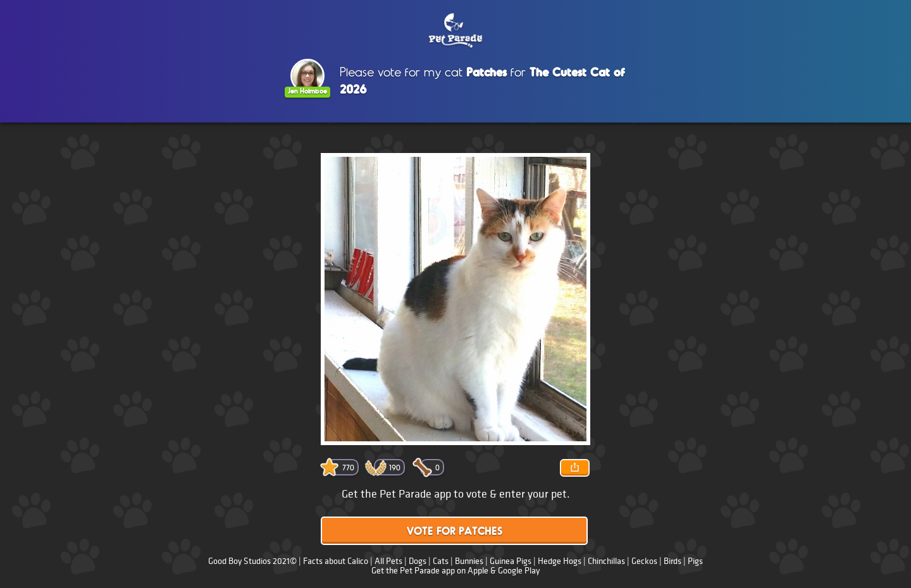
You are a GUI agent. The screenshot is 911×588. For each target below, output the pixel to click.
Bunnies (469, 561)
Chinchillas (606, 561)
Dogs (418, 561)
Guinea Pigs (511, 561)
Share (574, 468)
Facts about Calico (336, 561)
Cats (441, 561)
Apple (478, 571)
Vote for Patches (455, 532)
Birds (672, 561)
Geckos (644, 561)
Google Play (519, 571)
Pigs (695, 561)
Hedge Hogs (560, 561)
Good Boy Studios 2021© (252, 561)
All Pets (388, 561)
